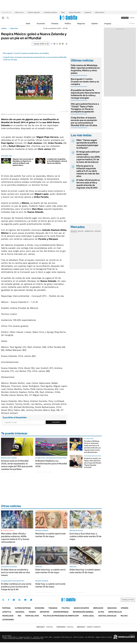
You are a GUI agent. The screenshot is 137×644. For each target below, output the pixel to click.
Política (68, 24)
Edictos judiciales (107, 616)
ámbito (4, 28)
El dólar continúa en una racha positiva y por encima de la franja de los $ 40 (16, 587)
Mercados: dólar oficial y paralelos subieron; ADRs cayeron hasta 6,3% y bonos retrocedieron (15, 538)
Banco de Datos (81, 608)
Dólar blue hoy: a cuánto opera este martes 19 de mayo (85, 571)
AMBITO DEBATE (89, 627)
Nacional (20, 612)
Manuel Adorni (100, 12)
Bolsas (81, 231)
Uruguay (108, 24)
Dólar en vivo (19, 12)
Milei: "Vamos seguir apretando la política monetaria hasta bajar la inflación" (87, 144)
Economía (41, 24)
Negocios (81, 24)
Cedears (98, 231)
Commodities (89, 231)
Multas (124, 616)
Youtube (25, 600)
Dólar (63, 12)
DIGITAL (45, 627)
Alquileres (88, 12)
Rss (19, 616)
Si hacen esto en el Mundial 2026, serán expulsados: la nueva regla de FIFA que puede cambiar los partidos (17, 465)
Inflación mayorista (34, 12)
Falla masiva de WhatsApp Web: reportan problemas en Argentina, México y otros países (85, 69)
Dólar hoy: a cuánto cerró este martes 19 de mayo (50, 585)
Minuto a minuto (9, 530)
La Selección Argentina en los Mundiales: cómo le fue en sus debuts (57, 161)
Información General (83, 612)
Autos (101, 612)
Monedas (74, 231)
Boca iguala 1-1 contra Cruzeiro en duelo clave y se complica (26, 53)
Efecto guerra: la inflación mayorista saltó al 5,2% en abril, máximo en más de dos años (88, 171)
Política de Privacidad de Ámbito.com (61, 616)
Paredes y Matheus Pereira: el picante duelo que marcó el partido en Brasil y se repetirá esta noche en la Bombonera (92, 447)
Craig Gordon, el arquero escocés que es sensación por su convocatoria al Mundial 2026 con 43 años (84, 121)
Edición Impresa (61, 612)
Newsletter (132, 23)
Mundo (32, 612)
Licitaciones (8, 620)
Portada (6, 608)
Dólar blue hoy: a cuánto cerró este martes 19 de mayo (50, 571)
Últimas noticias (23, 608)
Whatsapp (31, 600)
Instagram (14, 600)
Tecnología (8, 616)
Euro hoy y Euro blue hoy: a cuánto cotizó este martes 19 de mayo (86, 536)
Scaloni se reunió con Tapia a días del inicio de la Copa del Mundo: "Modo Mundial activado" (93, 463)
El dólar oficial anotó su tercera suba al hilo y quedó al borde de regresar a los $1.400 (88, 184)
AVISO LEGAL (89, 616)
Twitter (3, 600)
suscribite (125, 18)
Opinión (95, 24)
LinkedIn (19, 600)
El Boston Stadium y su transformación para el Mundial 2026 (51, 464)
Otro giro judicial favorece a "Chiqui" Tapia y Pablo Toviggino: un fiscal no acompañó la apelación (85, 108)
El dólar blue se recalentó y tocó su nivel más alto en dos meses (15, 572)
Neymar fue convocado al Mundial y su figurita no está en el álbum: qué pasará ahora (23, 162)
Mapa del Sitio (32, 616)
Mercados (98, 608)
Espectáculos (115, 612)
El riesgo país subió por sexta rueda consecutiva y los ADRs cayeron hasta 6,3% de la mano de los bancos (88, 157)
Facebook (9, 600)
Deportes (14, 28)
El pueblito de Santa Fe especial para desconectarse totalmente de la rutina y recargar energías (85, 94)
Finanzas (55, 24)
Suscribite (56, 422)
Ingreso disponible (75, 12)
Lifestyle (7, 612)
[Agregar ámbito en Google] (41, 44)
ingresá (132, 18)
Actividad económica (50, 12)
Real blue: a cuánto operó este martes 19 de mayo (51, 535)
